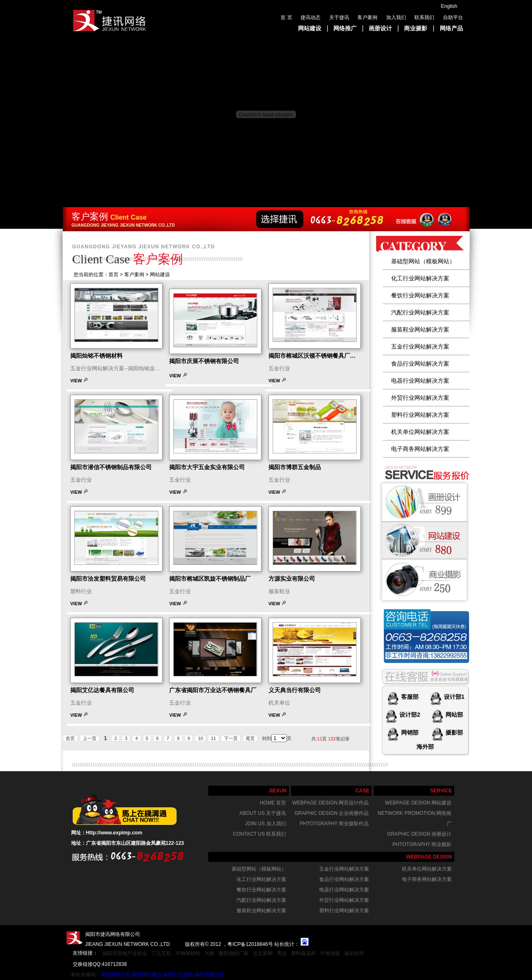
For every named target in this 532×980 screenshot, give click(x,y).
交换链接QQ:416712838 (100, 964)
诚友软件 (354, 953)
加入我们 (396, 17)
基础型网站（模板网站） (423, 261)
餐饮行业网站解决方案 (420, 295)
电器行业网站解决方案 (420, 381)
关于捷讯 (339, 17)
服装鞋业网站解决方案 (420, 329)
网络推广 (345, 28)
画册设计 (380, 28)
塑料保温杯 (303, 953)
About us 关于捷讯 (263, 813)
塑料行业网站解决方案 (420, 415)
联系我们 (424, 17)
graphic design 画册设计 (419, 834)
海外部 (425, 747)
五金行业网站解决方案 (420, 346)
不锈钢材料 (188, 953)
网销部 (409, 733)
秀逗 (282, 953)
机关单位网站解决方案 (420, 432)
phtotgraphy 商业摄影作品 (334, 824)
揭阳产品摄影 (178, 975)
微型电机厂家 (234, 953)
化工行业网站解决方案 (420, 278)
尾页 (250, 738)
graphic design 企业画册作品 (331, 813)
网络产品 (451, 28)
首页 (70, 738)
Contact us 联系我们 (259, 834)
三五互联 (161, 953)
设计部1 (453, 697)
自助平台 (453, 17)
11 (213, 738)
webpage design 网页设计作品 (330, 803)
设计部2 (409, 715)
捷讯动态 (310, 17)
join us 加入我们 (266, 824)
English (449, 6)
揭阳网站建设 (147, 975)
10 (200, 738)
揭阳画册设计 (209, 975)
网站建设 (310, 28)
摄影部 (453, 733)
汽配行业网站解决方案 (420, 312)
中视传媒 (330, 953)
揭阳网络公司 (116, 975)
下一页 (231, 738)
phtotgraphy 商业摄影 (422, 844)
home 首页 (273, 803)
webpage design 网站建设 (418, 803)
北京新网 (263, 953)
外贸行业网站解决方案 (420, 398)
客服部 (409, 697)
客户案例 (367, 17)
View (77, 381)
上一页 (90, 738)
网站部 (453, 715)
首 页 (286, 17)
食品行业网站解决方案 (420, 364)
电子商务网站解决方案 (420, 449)
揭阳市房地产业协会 (125, 953)
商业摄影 (416, 28)
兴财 (209, 953)
